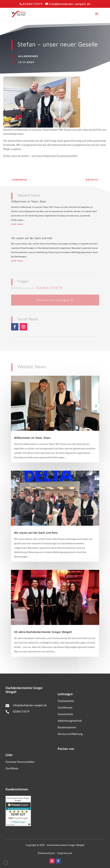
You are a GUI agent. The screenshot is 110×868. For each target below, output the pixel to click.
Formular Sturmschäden (20, 762)
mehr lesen (17, 224)
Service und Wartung (70, 734)
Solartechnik (65, 714)
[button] (6, 862)
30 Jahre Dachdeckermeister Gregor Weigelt (43, 632)
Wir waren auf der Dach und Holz (32, 238)
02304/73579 (49, 288)
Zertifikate (12, 768)
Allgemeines (28, 56)
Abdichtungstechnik (70, 721)
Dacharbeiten (66, 701)
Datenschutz (47, 853)
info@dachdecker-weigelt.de (30, 705)
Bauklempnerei (67, 727)
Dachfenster (65, 707)
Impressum (65, 853)
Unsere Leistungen (53, 300)
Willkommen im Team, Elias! (29, 201)
